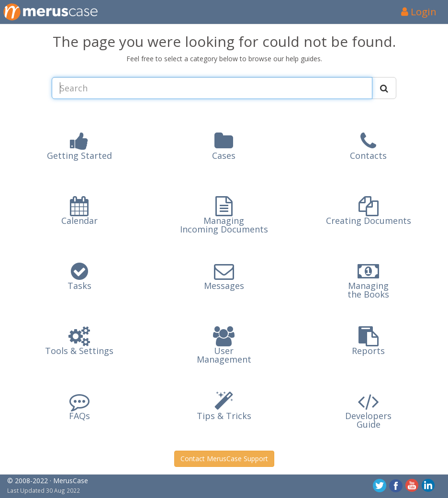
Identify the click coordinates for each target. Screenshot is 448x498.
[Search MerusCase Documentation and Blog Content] (212, 88)
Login (419, 11)
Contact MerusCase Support (224, 459)
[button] (79, 150)
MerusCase (71, 481)
